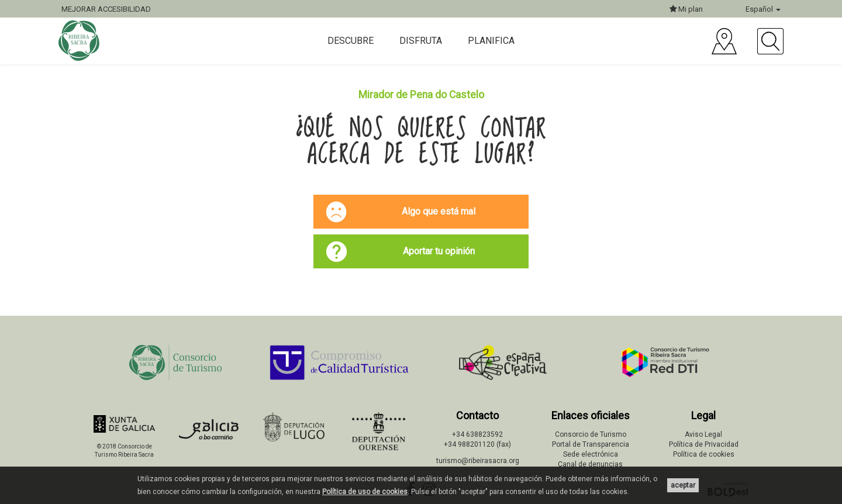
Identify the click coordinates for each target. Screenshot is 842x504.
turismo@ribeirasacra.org (478, 461)
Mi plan (686, 9)
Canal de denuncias (590, 464)
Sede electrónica (591, 454)
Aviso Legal (703, 434)
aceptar (683, 485)
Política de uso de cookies (365, 492)
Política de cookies (704, 454)
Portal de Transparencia (591, 444)
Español (763, 9)
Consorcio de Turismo (591, 434)
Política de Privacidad (704, 444)
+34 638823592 (477, 434)
